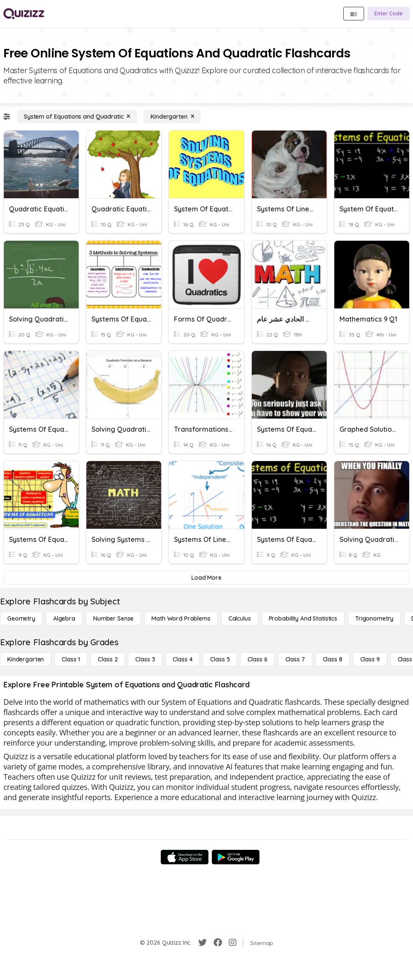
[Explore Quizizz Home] (24, 14)
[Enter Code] (389, 14)
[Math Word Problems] (181, 618)
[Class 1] (71, 659)
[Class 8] (333, 659)
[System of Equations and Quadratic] (77, 117)
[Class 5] (220, 659)
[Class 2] (108, 659)
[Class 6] (257, 659)
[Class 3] (145, 659)
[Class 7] (295, 659)
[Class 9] (370, 659)
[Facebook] (218, 943)
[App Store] (185, 857)
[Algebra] (64, 618)
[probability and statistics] (303, 618)
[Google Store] (236, 857)
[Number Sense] (113, 618)
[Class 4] (182, 659)
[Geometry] (21, 618)
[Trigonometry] (374, 618)
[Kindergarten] (172, 117)
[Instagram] (233, 943)
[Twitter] (202, 943)
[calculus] (240, 618)
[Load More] (206, 578)
